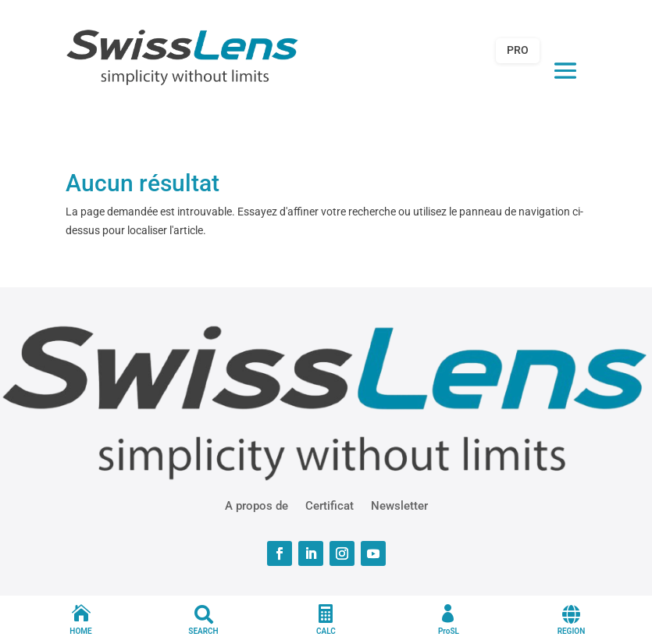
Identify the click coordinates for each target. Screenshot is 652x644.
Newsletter (399, 505)
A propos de (257, 505)
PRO (518, 50)
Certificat (330, 505)
